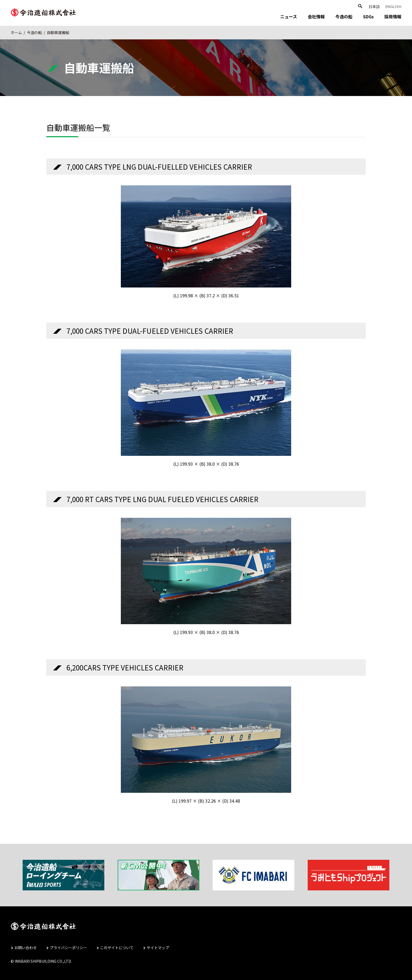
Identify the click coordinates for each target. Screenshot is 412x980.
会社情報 (316, 16)
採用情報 (393, 16)
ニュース (289, 16)
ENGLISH (393, 7)
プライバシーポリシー (68, 948)
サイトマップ (158, 948)
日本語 (374, 7)
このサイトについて (117, 948)
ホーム (16, 32)
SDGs (368, 16)
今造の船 (344, 16)
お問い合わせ (26, 948)
